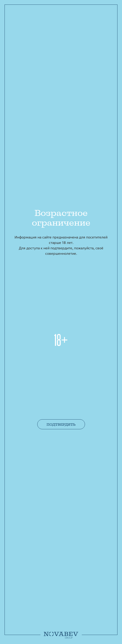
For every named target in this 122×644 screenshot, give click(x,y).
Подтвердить (61, 425)
